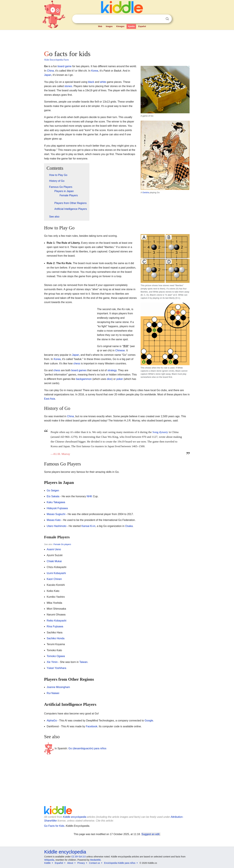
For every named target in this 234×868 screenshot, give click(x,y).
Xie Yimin (52, 662)
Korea (95, 71)
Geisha (146, 192)
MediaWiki (95, 860)
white (103, 82)
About (70, 863)
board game (65, 66)
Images (109, 26)
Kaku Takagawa (56, 502)
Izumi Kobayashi (56, 573)
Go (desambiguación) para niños (87, 748)
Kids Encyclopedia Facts (57, 60)
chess (77, 363)
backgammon (84, 379)
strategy (112, 370)
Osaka (129, 526)
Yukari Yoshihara (56, 668)
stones (68, 86)
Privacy (81, 863)
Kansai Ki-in (88, 526)
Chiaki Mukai (54, 561)
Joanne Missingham (58, 687)
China (50, 71)
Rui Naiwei (53, 693)
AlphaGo (52, 721)
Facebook (92, 726)
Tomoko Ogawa (56, 656)
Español (142, 26)
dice (109, 379)
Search (167, 19)
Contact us (94, 863)
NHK (89, 496)
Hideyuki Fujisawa (57, 508)
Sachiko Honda (56, 638)
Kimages (120, 26)
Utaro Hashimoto (56, 526)
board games (79, 370)
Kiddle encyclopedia (75, 817)
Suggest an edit (151, 834)
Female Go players (62, 544)
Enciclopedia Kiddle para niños (120, 863)
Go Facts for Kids (54, 826)
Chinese (120, 350)
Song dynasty (160, 432)
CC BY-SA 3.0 (78, 857)
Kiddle (47, 863)
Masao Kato (54, 520)
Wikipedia (49, 860)
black (91, 82)
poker (120, 379)
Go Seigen (53, 490)
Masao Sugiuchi (56, 514)
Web (100, 26)
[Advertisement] (117, 39)
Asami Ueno (54, 549)
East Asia (50, 399)
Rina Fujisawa (55, 626)
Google (149, 721)
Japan (48, 75)
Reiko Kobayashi (56, 621)
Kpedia (131, 26)
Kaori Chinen (54, 579)
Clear (161, 19)
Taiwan (83, 662)
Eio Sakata (53, 496)
